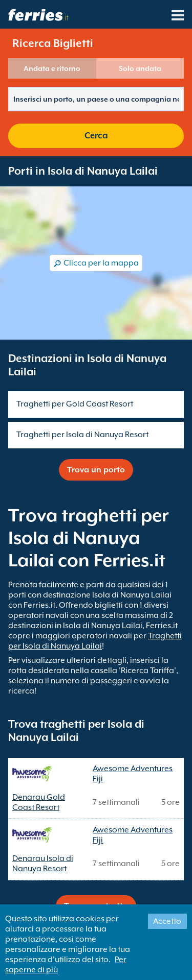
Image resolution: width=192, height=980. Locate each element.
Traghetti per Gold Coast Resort (75, 404)
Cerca (96, 136)
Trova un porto (96, 470)
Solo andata (140, 68)
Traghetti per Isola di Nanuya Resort (82, 435)
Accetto (167, 921)
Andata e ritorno (52, 68)
